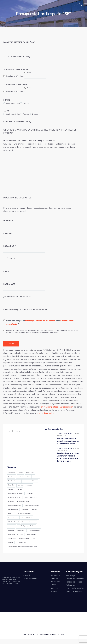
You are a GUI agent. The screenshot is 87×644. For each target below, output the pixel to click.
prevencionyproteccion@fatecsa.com (58, 407)
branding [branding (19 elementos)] (28, 485)
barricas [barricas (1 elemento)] (11, 477)
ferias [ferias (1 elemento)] (31, 514)
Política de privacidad (76, 584)
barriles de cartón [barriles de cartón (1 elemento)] (24, 481)
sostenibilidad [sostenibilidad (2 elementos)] (32, 539)
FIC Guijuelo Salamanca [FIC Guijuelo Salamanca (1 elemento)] (16, 518)
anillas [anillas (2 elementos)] (21, 472)
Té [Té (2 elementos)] (35, 543)
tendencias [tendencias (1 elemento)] (12, 543)
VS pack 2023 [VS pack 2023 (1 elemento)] (22, 548)
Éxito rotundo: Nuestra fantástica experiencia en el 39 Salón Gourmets (68, 441)
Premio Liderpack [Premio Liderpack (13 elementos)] (25, 535)
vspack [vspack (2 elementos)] (11, 548)
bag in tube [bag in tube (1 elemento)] (31, 472)
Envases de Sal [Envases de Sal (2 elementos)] (32, 510)
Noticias (69, 434)
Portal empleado (31, 584)
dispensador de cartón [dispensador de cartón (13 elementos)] (24, 493)
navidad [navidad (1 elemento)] (31, 531)
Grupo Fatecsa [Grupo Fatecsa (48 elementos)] (33, 518)
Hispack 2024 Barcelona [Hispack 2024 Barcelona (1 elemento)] (17, 522)
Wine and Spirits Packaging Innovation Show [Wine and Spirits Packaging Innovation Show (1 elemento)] (23, 552)
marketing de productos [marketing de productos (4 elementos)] (16, 531)
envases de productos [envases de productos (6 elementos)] (16, 510)
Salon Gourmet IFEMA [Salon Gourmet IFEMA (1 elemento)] (16, 539)
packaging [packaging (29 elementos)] (12, 535)
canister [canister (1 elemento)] (29, 489)
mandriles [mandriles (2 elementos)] (30, 527)
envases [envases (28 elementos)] (29, 502)
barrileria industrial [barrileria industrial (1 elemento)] (24, 477)
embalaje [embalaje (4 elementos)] (12, 497)
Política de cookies (74, 587)
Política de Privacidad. (47, 413)
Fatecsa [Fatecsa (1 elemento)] (22, 514)
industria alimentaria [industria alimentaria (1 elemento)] (15, 527)
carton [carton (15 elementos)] (11, 493)
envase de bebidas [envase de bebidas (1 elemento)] (25, 497)
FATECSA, (61, 434)
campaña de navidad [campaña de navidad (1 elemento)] (16, 489)
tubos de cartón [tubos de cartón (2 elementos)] (25, 543)
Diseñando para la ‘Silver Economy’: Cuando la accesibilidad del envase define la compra (67, 457)
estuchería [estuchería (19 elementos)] (12, 514)
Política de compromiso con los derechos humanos (75, 594)
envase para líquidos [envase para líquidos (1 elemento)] (15, 502)
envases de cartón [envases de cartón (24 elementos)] (14, 506)
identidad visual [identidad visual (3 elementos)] (34, 522)
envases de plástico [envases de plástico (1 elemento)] (31, 506)
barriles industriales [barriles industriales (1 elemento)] (15, 485)
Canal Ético (28, 581)
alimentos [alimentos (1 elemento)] (12, 472)
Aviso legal (71, 581)
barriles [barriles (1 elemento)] (11, 481)
